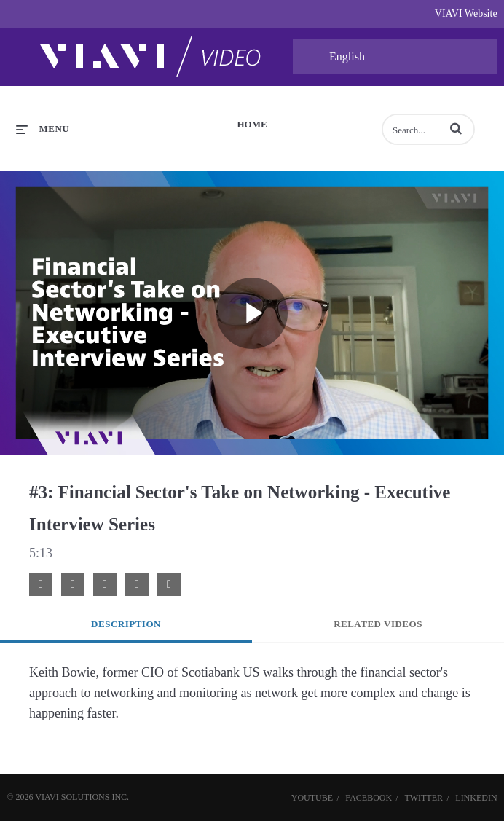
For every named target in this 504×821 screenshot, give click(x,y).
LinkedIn (476, 798)
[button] (456, 128)
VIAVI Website (466, 13)
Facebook (369, 798)
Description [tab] (126, 624)
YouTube (312, 798)
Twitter (424, 798)
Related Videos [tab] (378, 624)
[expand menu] (43, 129)
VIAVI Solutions (72, 797)
